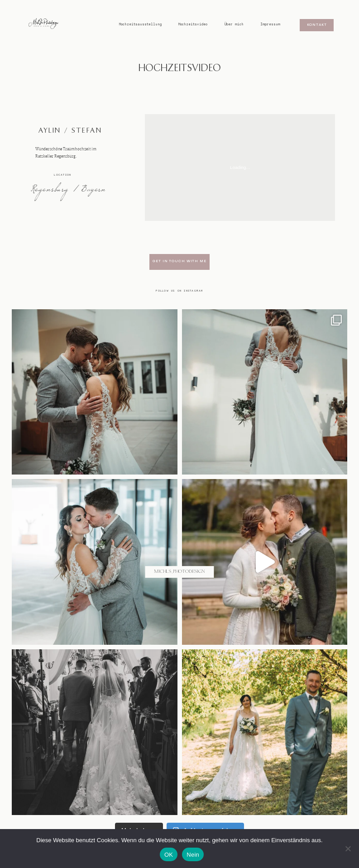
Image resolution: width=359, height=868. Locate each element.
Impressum (270, 24)
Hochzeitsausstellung (140, 24)
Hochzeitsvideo (193, 24)
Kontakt (317, 25)
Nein (193, 855)
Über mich (234, 24)
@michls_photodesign (179, 572)
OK (169, 855)
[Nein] (348, 849)
